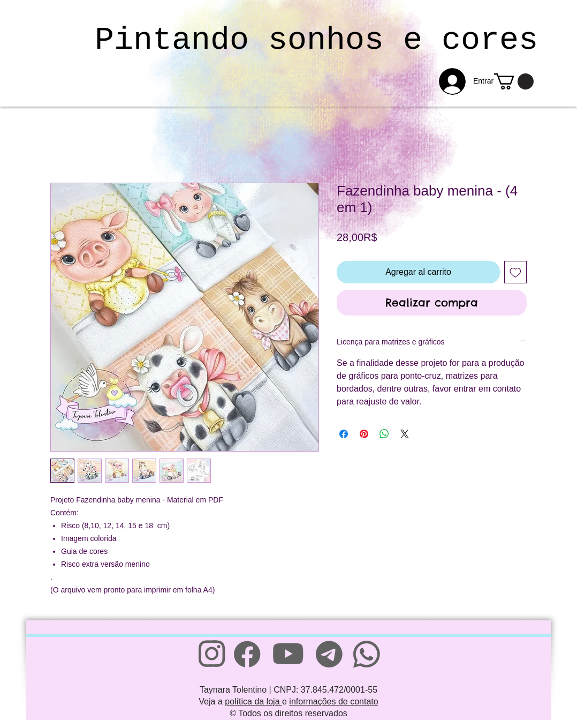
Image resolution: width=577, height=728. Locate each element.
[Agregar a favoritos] (515, 272)
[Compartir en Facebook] (344, 434)
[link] (514, 81)
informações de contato (333, 701)
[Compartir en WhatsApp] (384, 434)
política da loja (253, 701)
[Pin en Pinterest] (364, 434)
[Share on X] (405, 434)
